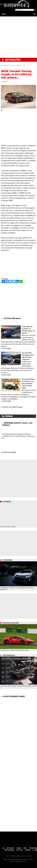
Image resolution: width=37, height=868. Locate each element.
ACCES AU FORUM (8, 452)
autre (25, 65)
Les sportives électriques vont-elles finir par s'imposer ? (28, 356)
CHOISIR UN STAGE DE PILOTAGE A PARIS (18, 649)
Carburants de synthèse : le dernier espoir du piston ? (28, 330)
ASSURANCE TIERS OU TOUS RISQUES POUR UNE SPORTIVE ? (18, 588)
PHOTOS (20, 850)
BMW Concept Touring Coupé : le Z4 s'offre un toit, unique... (16, 74)
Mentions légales (16, 856)
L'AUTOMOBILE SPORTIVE (8, 65)
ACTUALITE (10, 848)
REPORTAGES (9, 850)
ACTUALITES (19, 65)
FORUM (28, 850)
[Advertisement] (18, 37)
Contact (8, 856)
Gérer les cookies (26, 856)
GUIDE (19, 848)
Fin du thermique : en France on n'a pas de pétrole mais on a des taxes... (28, 384)
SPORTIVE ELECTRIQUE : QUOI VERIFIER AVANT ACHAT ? (18, 686)
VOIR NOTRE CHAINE (8, 527)
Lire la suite (6, 348)
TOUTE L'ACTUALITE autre (12, 407)
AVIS (25, 848)
